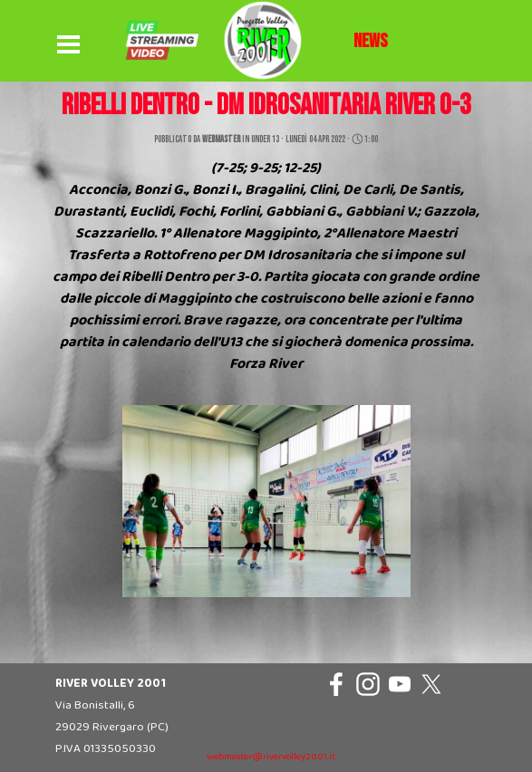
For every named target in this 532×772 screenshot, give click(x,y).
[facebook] (336, 684)
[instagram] (368, 684)
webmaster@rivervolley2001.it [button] (271, 757)
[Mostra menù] (69, 45)
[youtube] (400, 684)
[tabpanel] (371, 42)
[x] (431, 684)
